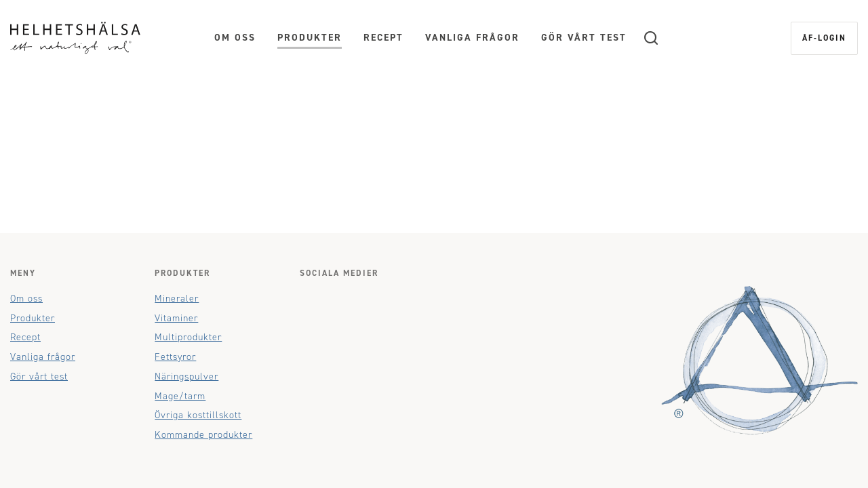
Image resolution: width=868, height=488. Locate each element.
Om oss (235, 38)
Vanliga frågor (472, 38)
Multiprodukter (188, 337)
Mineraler (177, 299)
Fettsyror (175, 357)
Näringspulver (186, 377)
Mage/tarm (180, 396)
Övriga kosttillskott (198, 415)
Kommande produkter (203, 435)
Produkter (310, 38)
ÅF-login (824, 38)
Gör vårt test (584, 38)
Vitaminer (176, 318)
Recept (383, 38)
